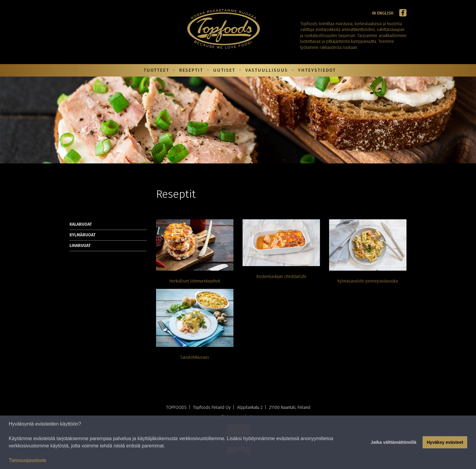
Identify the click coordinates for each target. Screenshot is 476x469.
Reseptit (191, 70)
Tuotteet (156, 70)
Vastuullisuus (267, 70)
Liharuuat (80, 246)
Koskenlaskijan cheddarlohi (281, 277)
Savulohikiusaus (195, 357)
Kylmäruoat (83, 235)
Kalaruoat (81, 224)
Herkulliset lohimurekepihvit (195, 281)
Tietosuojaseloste (28, 460)
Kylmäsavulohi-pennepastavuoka (368, 281)
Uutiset (224, 70)
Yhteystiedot (317, 70)
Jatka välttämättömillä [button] (393, 442)
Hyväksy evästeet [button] (445, 442)
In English (383, 13)
